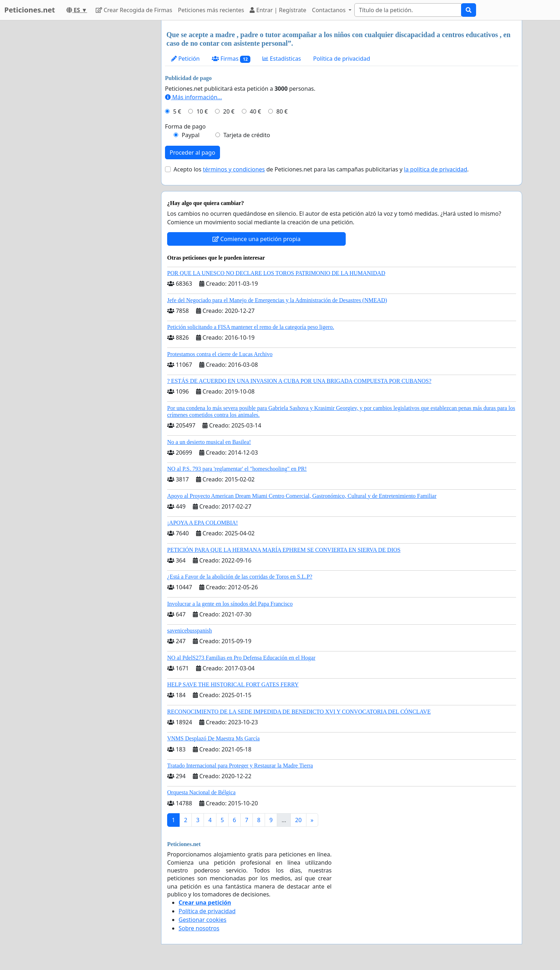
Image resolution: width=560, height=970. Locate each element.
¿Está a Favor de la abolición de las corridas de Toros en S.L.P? (240, 577)
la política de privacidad (436, 169)
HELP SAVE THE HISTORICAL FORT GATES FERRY (233, 684)
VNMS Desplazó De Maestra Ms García (213, 738)
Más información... (193, 97)
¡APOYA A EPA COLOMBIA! (202, 523)
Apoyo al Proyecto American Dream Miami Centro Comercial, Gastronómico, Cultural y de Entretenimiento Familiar (302, 496)
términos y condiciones (234, 169)
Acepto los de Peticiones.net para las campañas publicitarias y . (321, 169)
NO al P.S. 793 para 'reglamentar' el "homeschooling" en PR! (237, 469)
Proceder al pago (192, 152)
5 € (177, 111)
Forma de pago (185, 126)
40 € (255, 111)
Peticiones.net (30, 10)
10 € (202, 111)
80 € (282, 111)
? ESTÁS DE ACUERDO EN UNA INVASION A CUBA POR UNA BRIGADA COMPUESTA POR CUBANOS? (299, 381)
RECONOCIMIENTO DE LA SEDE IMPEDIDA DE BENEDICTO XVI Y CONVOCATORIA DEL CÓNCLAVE (299, 712)
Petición (185, 59)
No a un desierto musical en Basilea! (209, 442)
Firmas (231, 59)
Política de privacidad (342, 59)
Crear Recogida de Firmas (134, 10)
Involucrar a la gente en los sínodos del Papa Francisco (230, 604)
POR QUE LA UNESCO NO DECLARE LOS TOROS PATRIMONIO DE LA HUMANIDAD (276, 273)
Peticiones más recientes (211, 10)
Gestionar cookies (202, 920)
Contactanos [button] (330, 10)
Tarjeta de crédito (247, 135)
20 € (229, 111)
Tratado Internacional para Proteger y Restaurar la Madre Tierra (240, 766)
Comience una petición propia (257, 239)
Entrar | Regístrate (278, 10)
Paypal (191, 135)
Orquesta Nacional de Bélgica (201, 792)
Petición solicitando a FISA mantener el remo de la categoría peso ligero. (251, 327)
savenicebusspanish (189, 631)
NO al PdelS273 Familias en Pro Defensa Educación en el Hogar (241, 658)
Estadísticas (282, 59)
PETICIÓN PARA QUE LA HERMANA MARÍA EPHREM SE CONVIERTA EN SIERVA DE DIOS (284, 550)
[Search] (408, 10)
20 (298, 820)
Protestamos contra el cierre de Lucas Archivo (220, 354)
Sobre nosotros (199, 928)
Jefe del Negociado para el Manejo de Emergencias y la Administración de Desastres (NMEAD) (277, 300)
